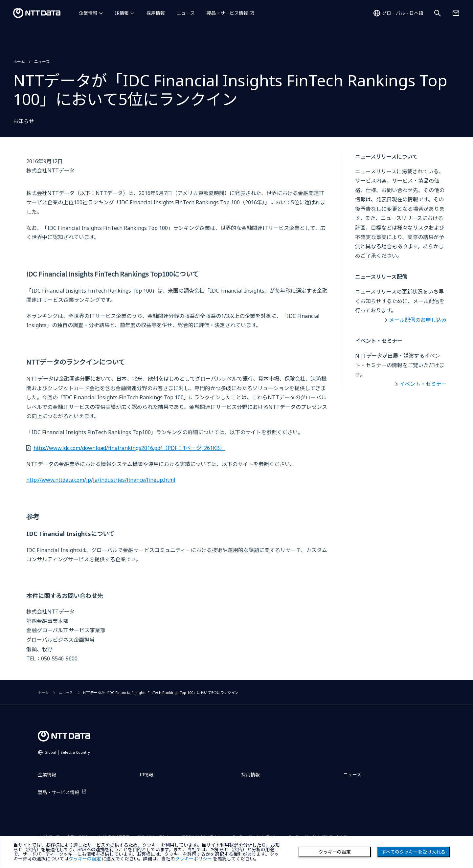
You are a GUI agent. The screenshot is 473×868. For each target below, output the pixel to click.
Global (67, 752)
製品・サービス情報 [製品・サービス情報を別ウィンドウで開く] (227, 13)
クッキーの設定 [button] (85, 859)
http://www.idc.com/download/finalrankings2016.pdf (129, 448)
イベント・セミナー (423, 384)
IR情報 (122, 13)
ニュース (186, 13)
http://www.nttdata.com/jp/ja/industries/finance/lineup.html (101, 480)
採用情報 (156, 13)
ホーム (19, 62)
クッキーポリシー (193, 859)
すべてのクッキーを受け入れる (414, 852)
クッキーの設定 (335, 852)
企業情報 (88, 13)
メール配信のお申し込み (418, 320)
